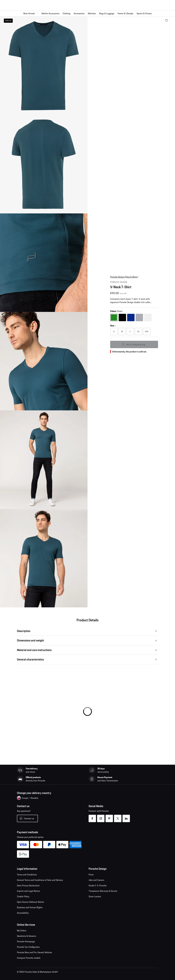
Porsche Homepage (26, 941)
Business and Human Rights (30, 907)
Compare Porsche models (29, 958)
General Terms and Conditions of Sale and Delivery (40, 880)
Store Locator (95, 896)
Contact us (29, 818)
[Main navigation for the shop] (87, 13)
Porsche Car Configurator (28, 947)
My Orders (22, 930)
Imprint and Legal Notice (28, 891)
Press (91, 875)
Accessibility (23, 913)
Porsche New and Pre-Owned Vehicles (34, 952)
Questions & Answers (27, 936)
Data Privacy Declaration (28, 885)
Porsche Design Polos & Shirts (124, 277)
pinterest (109, 817)
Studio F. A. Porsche (98, 885)
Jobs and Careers (96, 880)
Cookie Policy (23, 896)
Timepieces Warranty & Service (103, 891)
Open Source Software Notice (30, 902)
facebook (92, 817)
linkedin (126, 817)
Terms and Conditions (27, 875)
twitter (118, 817)
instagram (101, 817)
